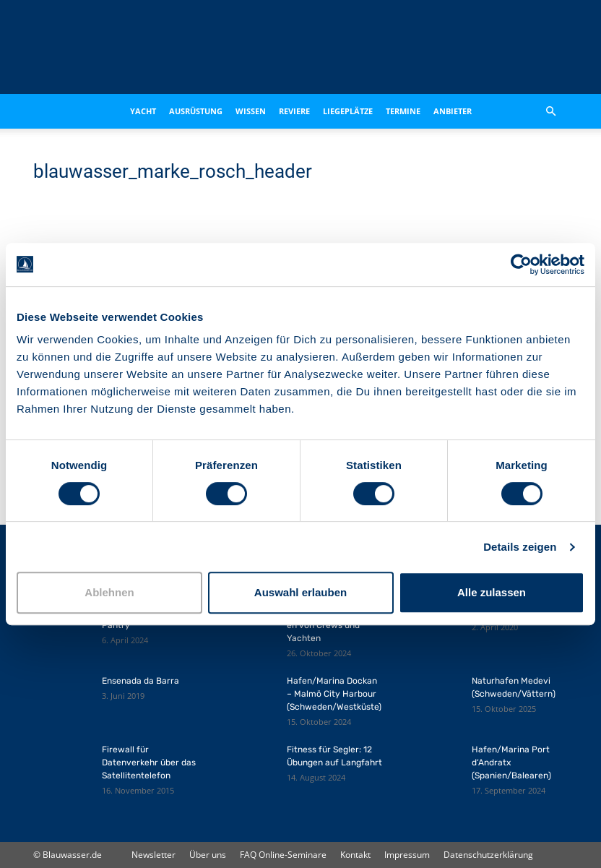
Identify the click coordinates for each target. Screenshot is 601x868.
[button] (550, 111)
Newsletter (154, 855)
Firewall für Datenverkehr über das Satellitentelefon (149, 762)
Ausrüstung (196, 111)
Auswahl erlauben (300, 592)
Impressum (407, 855)
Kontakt (355, 855)
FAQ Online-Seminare (283, 855)
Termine (403, 111)
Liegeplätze (348, 111)
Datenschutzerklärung (488, 855)
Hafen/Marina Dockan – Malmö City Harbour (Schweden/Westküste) (334, 694)
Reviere (294, 111)
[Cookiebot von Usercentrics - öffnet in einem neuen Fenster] (521, 265)
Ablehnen (109, 592)
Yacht (143, 111)
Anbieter (453, 111)
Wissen (251, 111)
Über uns (208, 855)
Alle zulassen (492, 592)
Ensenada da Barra (140, 681)
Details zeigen (520, 547)
